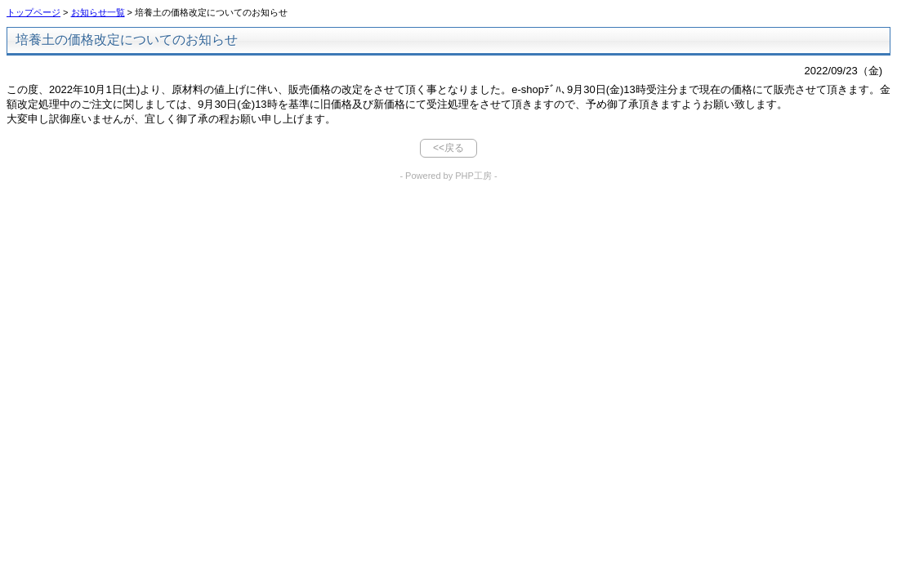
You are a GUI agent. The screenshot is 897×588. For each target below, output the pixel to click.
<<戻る (448, 148)
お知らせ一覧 (98, 12)
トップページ (33, 12)
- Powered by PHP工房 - (448, 176)
